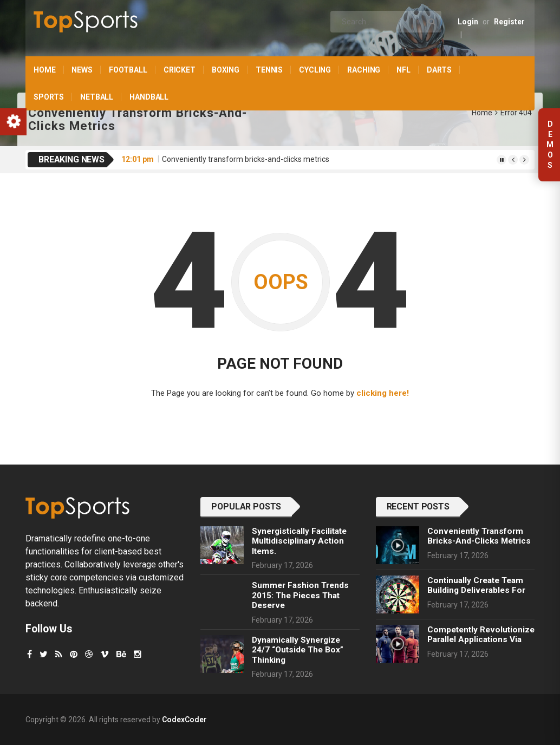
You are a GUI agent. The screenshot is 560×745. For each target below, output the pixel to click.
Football (128, 70)
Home (44, 70)
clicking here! (383, 393)
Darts (439, 70)
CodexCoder (184, 720)
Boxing (226, 70)
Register (509, 22)
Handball (149, 97)
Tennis (269, 70)
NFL (403, 70)
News (82, 70)
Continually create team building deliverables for (476, 585)
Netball (97, 97)
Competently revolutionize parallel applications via (481, 635)
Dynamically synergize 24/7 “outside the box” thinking (298, 650)
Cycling (315, 70)
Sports (49, 97)
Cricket (180, 70)
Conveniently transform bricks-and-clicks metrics (246, 159)
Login (468, 22)
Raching (364, 70)
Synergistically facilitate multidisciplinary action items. (299, 541)
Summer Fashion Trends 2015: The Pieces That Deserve (300, 595)
